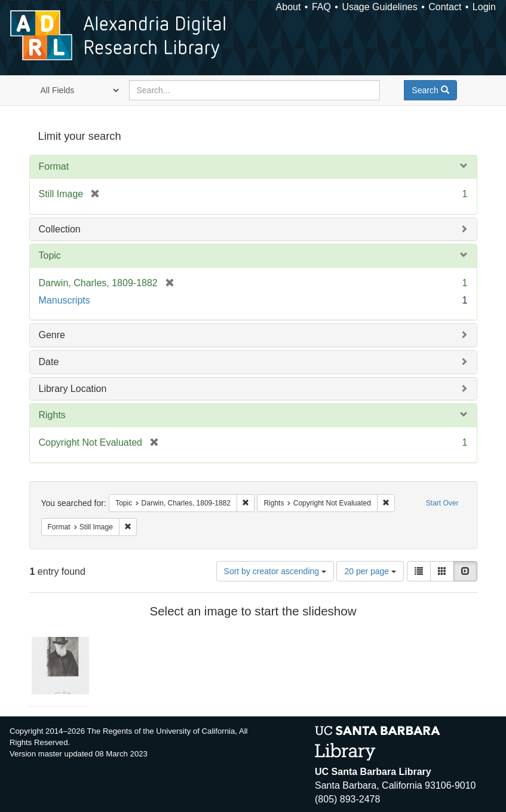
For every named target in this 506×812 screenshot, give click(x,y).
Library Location (73, 389)
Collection (60, 229)
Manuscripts (65, 300)
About (289, 7)
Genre (52, 335)
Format (54, 166)
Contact (445, 7)
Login (484, 7)
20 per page (370, 571)
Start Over (442, 503)
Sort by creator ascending (275, 571)
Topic (50, 255)
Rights (52, 415)
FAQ (321, 7)
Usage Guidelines (379, 7)
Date (49, 362)
